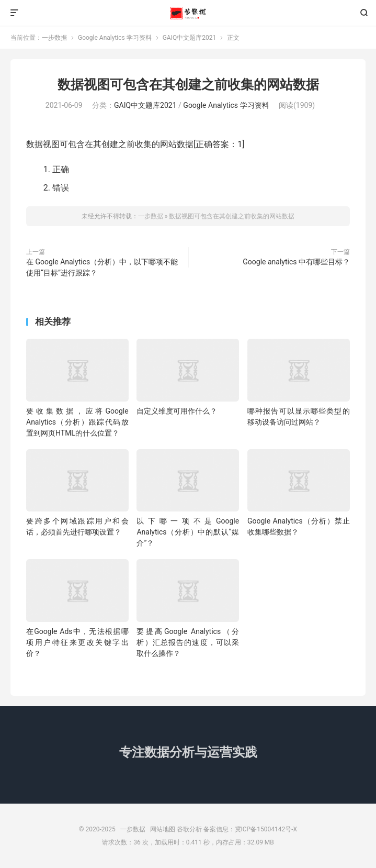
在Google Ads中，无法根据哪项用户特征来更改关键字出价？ (77, 642)
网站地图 (163, 829)
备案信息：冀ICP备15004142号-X (250, 829)
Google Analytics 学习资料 (115, 38)
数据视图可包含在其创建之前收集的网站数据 (188, 85)
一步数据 (188, 13)
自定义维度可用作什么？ (177, 411)
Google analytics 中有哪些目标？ (296, 262)
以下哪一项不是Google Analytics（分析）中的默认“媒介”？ (188, 532)
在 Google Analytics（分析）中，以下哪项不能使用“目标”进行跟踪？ (102, 267)
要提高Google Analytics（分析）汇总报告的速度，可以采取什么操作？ (188, 642)
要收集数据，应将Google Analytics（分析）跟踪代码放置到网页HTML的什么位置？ (77, 422)
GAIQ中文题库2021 (190, 38)
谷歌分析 (189, 829)
